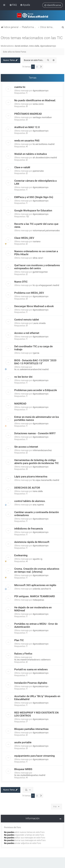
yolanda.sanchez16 (42, 589)
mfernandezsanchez (42, 450)
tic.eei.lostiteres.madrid (44, 144)
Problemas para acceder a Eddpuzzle (36, 390)
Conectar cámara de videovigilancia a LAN (35, 182)
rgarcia (36, 353)
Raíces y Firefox (23, 653)
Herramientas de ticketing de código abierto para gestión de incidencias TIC (36, 461)
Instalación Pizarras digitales (31, 683)
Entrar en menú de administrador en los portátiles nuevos (37, 418)
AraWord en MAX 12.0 (27, 127)
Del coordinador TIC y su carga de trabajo (33, 348)
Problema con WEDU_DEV (29, 293)
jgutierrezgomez (40, 272)
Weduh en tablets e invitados (31, 154)
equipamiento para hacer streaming (35, 756)
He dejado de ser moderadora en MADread (33, 609)
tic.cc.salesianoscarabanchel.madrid (31, 369)
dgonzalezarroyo (48, 46)
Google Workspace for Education (33, 210)
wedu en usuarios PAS (27, 140)
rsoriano (37, 241)
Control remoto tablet (27, 319)
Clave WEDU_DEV (24, 238)
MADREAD (20, 403)
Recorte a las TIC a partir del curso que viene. (36, 225)
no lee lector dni (23, 377)
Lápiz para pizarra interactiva (31, 476)
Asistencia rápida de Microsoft (32, 542)
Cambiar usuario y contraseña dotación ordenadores (37, 514)
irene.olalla (34, 46)
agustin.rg (37, 559)
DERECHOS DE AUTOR (27, 487)
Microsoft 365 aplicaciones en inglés (35, 585)
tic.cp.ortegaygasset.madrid (46, 285)
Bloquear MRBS (23, 769)
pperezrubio (38, 171)
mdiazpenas (38, 600)
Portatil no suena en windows (31, 669)
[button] (41, 67)
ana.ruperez (38, 504)
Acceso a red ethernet (27, 333)
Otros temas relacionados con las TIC (32, 38)
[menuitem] (13, 5)
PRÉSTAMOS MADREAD (28, 114)
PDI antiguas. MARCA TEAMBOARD (35, 596)
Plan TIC (19, 640)
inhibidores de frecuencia (29, 528)
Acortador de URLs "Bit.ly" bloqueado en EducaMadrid (37, 698)
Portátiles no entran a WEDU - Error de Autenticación (36, 625)
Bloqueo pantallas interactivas (31, 729)
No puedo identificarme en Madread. (35, 100)
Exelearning (21, 555)
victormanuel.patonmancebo (46, 230)
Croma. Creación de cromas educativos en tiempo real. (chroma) (37, 570)
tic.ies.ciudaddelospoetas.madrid (30, 775)
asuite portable (23, 742)
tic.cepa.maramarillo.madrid (46, 480)
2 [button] (37, 67)
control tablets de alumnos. (30, 501)
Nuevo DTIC (21, 282)
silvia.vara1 (38, 258)
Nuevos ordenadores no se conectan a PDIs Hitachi (36, 253)
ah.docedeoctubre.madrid (45, 157)
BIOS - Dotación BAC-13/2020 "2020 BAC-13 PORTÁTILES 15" (35, 362)
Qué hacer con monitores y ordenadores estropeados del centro (37, 267)
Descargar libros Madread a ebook (34, 306)
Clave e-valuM (22, 167)
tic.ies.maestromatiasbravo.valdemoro (32, 659)
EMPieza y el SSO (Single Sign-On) (34, 197)
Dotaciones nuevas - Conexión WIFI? (35, 433)
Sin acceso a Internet (26, 447)
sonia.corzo (38, 104)
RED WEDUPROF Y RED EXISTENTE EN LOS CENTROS (36, 714)
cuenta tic (20, 87)
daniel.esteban (21, 46)
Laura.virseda (39, 323)
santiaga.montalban (42, 117)
